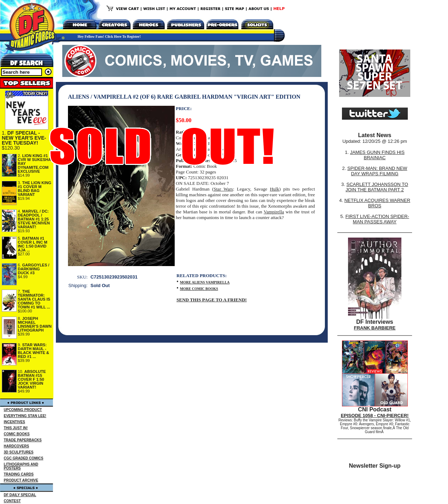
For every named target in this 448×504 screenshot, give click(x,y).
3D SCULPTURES (19, 452)
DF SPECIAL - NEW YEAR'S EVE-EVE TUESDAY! (24, 138)
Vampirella (274, 212)
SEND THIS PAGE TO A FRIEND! (212, 300)
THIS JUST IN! (16, 428)
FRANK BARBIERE (375, 328)
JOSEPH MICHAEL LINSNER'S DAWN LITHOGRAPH (35, 324)
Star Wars (223, 189)
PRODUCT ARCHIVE (21, 480)
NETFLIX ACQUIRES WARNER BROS (377, 203)
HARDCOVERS (17, 446)
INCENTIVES (15, 422)
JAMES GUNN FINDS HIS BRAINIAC (377, 155)
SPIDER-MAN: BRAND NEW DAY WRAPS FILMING (377, 171)
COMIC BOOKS (17, 434)
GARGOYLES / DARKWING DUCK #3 (34, 269)
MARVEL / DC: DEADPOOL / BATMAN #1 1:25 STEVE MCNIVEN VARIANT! (34, 219)
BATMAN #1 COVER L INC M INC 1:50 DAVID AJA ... (33, 244)
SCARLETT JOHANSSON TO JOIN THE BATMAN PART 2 (377, 187)
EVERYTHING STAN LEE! (25, 416)
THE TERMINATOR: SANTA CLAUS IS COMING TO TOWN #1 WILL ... (34, 299)
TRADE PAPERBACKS (23, 440)
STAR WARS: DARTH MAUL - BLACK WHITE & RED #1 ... (33, 351)
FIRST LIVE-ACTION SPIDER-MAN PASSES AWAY (377, 219)
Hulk (274, 189)
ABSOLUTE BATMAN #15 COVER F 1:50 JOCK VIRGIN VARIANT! (32, 379)
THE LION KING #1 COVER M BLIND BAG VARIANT (35, 189)
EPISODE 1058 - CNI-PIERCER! (375, 415)
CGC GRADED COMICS (24, 458)
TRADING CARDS (19, 474)
